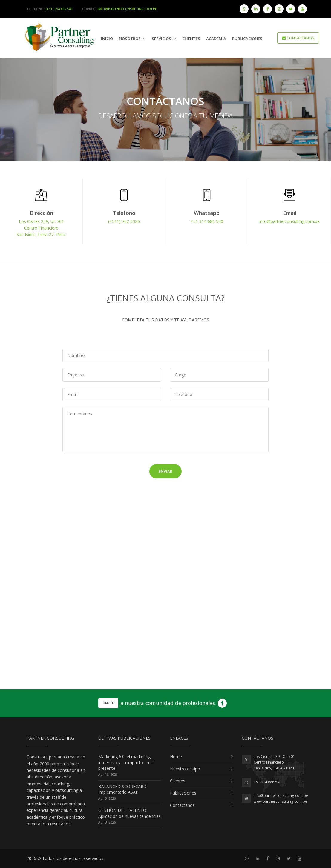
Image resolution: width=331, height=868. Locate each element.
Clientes (191, 39)
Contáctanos (182, 805)
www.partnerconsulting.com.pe (280, 801)
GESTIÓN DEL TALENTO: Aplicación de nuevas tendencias (130, 813)
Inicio (107, 39)
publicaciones (247, 39)
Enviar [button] (166, 471)
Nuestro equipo (185, 769)
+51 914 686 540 (207, 221)
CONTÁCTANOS (298, 38)
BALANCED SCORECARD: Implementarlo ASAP (123, 789)
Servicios (161, 39)
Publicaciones (183, 793)
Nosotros (130, 39)
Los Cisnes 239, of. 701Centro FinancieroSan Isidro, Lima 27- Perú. (41, 228)
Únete (108, 703)
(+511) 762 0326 (124, 221)
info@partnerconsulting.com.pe (289, 221)
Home (176, 757)
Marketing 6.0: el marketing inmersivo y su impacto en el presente (126, 762)
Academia (216, 39)
